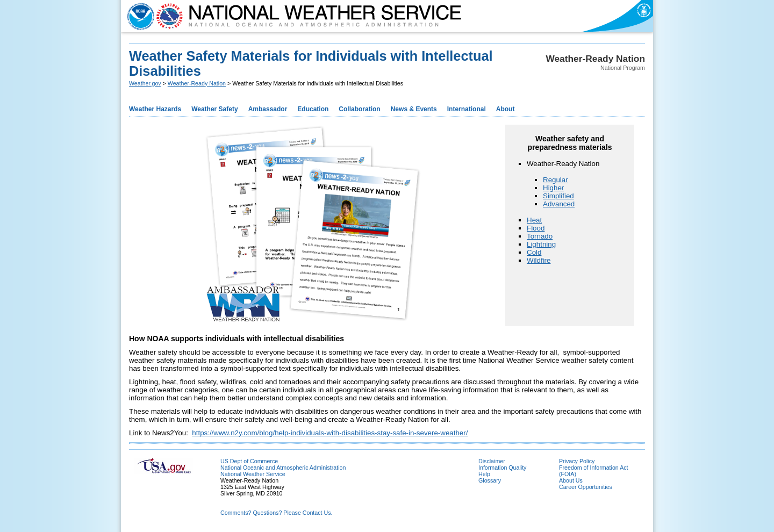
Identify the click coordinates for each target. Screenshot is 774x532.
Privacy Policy (577, 461)
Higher (553, 188)
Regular (556, 180)
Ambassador (268, 109)
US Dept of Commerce (249, 461)
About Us (571, 480)
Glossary (490, 480)
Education (313, 109)
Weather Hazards (155, 109)
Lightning (541, 244)
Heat (534, 220)
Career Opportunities (586, 487)
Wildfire (539, 260)
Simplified (558, 196)
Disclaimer (492, 461)
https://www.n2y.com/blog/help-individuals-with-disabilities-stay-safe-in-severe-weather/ (330, 433)
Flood (536, 228)
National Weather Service (253, 474)
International (467, 109)
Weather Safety (214, 109)
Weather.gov (145, 83)
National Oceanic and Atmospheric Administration (283, 468)
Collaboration (359, 109)
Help (484, 474)
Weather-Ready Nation (197, 83)
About (506, 109)
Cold (534, 252)
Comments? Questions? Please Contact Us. (276, 513)
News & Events (414, 109)
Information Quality (502, 468)
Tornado (540, 236)
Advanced (559, 204)
